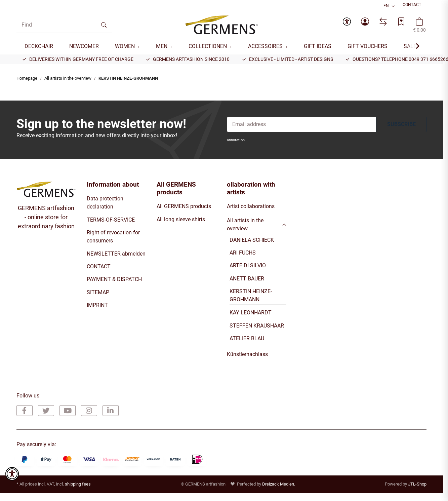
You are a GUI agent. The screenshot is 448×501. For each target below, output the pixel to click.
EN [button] (386, 6)
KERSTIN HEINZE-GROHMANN (251, 295)
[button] (347, 25)
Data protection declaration (105, 203)
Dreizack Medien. (279, 484)
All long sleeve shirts (181, 219)
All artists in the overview (245, 224)
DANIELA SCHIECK (252, 240)
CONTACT (412, 5)
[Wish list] (401, 25)
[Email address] (302, 124)
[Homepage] (222, 25)
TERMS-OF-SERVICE (111, 220)
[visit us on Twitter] (46, 411)
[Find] (56, 25)
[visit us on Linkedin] (111, 411)
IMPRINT (97, 305)
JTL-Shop (417, 484)
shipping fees (78, 484)
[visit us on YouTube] (68, 411)
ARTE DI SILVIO (248, 265)
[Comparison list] (383, 25)
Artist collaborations (251, 206)
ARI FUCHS (243, 253)
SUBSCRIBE (401, 124)
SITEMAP (98, 292)
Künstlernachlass (247, 354)
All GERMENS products (184, 206)
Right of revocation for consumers (113, 237)
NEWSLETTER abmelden (116, 254)
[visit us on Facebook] (25, 411)
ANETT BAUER (247, 279)
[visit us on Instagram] (89, 411)
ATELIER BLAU (247, 338)
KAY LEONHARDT (251, 313)
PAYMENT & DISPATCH (114, 279)
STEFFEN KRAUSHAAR (257, 326)
